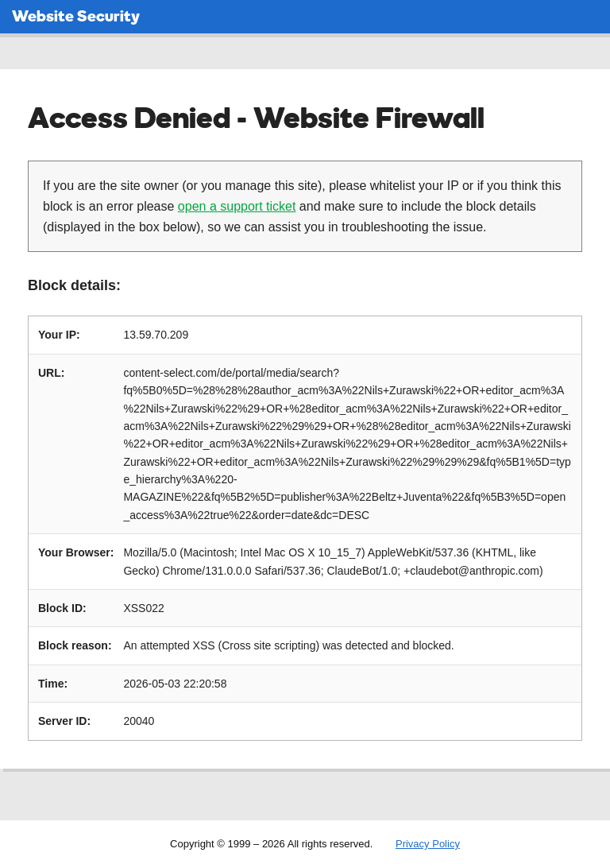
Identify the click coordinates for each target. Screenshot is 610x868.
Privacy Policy (428, 844)
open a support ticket (237, 206)
